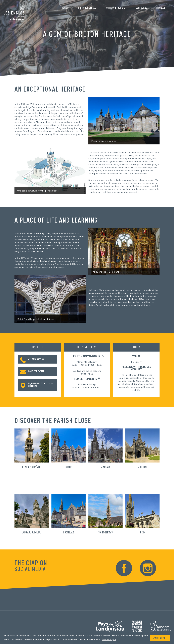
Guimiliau (142, 467)
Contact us (141, 8)
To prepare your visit (116, 8)
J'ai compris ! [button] (160, 638)
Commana (105, 467)
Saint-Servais (105, 532)
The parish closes (87, 8)
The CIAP (65, 8)
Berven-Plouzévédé (32, 467)
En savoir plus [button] (109, 639)
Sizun (142, 532)
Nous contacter (32, 371)
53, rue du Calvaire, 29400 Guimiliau (36, 385)
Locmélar (69, 532)
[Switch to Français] (161, 9)
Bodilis (69, 467)
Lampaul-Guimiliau (32, 532)
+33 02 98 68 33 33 (32, 359)
